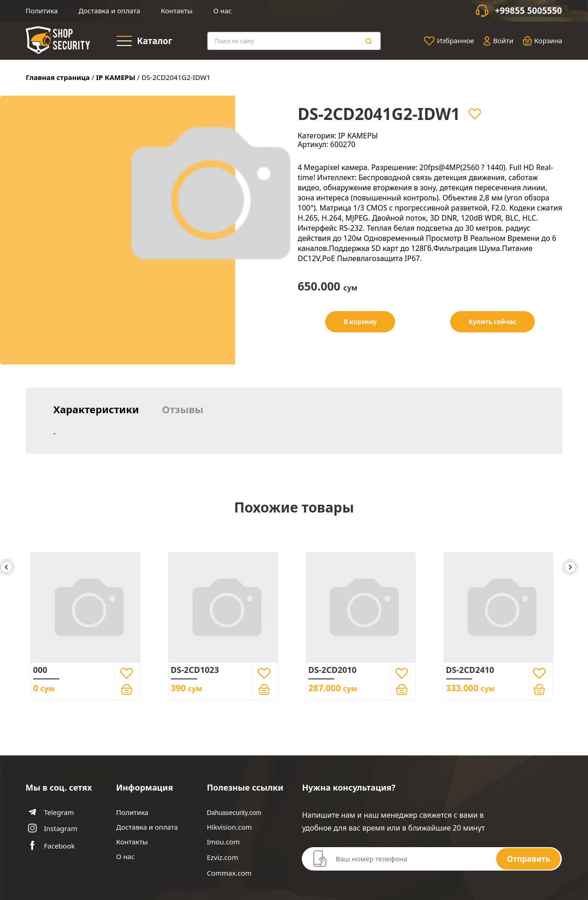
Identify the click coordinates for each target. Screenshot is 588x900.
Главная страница (58, 77)
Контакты (177, 11)
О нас (222, 11)
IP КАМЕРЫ (116, 77)
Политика (42, 11)
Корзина (543, 41)
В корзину (360, 322)
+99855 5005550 (528, 11)
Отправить (528, 859)
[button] (570, 568)
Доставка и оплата (109, 11)
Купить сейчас (492, 322)
